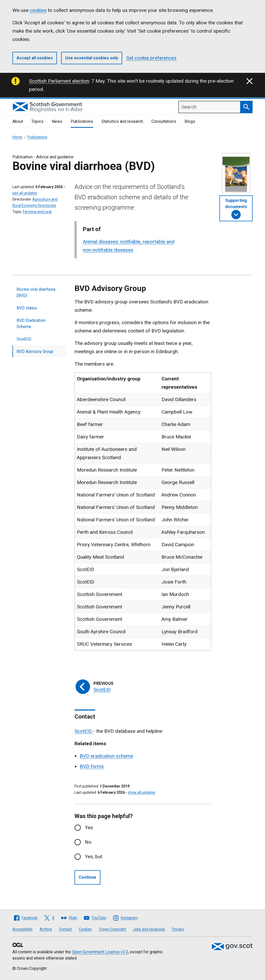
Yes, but (94, 857)
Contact (65, 929)
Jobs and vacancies (149, 929)
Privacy (178, 929)
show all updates (142, 792)
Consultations (164, 121)
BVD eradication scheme (106, 756)
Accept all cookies (35, 58)
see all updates (25, 193)
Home (17, 137)
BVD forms (92, 766)
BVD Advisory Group (35, 351)
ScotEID (24, 339)
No (88, 842)
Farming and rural (37, 212)
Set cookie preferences (151, 58)
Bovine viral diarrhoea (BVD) (36, 292)
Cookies (85, 929)
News (57, 121)
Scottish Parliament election (59, 81)
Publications (82, 121)
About (18, 121)
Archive (46, 929)
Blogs (190, 121)
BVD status (27, 308)
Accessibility (23, 929)
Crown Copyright (112, 929)
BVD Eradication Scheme (31, 324)
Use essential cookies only (92, 58)
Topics (37, 121)
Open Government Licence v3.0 (100, 952)
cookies (38, 10)
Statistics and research (122, 121)
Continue (87, 877)
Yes (89, 828)
